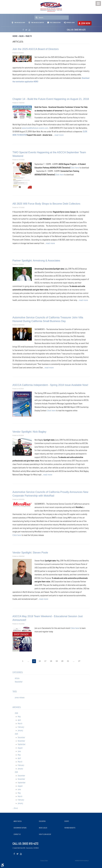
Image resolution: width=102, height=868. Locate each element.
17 (45, 661)
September (22, 744)
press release (20, 698)
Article (17, 678)
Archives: (17, 707)
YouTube (29, 30)
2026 (16, 713)
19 (57, 661)
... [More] (15, 808)
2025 (16, 734)
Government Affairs (20, 828)
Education (42, 821)
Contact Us (17, 834)
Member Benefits (70, 828)
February (21, 727)
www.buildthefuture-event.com (35, 128)
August (20, 748)
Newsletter (19, 682)
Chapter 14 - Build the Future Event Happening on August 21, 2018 (51, 99)
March (20, 724)
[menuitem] (25, 821)
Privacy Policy (44, 860)
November (21, 741)
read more (59, 135)
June (19, 751)
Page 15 (29, 36)
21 (68, 661)
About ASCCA (18, 821)
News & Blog (43, 828)
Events (67, 821)
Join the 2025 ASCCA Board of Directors (36, 49)
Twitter (26, 30)
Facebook (23, 30)
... (28, 661)
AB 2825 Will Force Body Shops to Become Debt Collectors (46, 204)
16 (39, 661)
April (19, 720)
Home (15, 36)
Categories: (18, 672)
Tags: (15, 692)
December (21, 737)
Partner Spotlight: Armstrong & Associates (36, 261)
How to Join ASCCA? (45, 834)
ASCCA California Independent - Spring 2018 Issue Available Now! (50, 385)
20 (63, 661)
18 (51, 661)
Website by (82, 861)
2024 (16, 772)
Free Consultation (55, 23)
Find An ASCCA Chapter (36, 23)
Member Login (70, 23)
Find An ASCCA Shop (18, 23)
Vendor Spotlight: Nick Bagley (29, 432)
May (19, 717)
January (20, 731)
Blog (21, 36)
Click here (75, 168)
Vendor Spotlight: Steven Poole (30, 553)
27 (80, 661)
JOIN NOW (86, 23)
